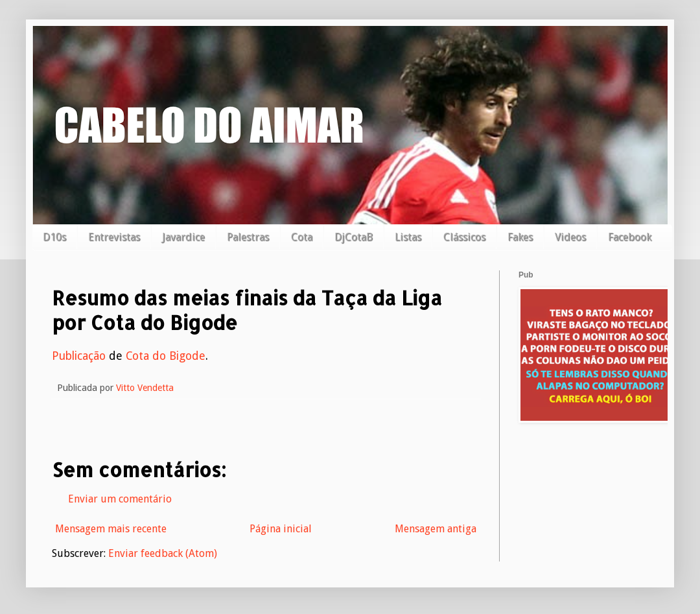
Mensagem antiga (436, 529)
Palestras (248, 237)
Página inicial (281, 529)
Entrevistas (114, 237)
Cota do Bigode (166, 356)
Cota (302, 237)
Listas (408, 237)
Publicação (79, 356)
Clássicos (464, 237)
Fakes (520, 237)
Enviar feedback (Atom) (163, 553)
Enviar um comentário (120, 499)
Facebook (630, 237)
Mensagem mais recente (111, 529)
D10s (54, 237)
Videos (570, 237)
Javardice (183, 237)
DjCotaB (354, 237)
